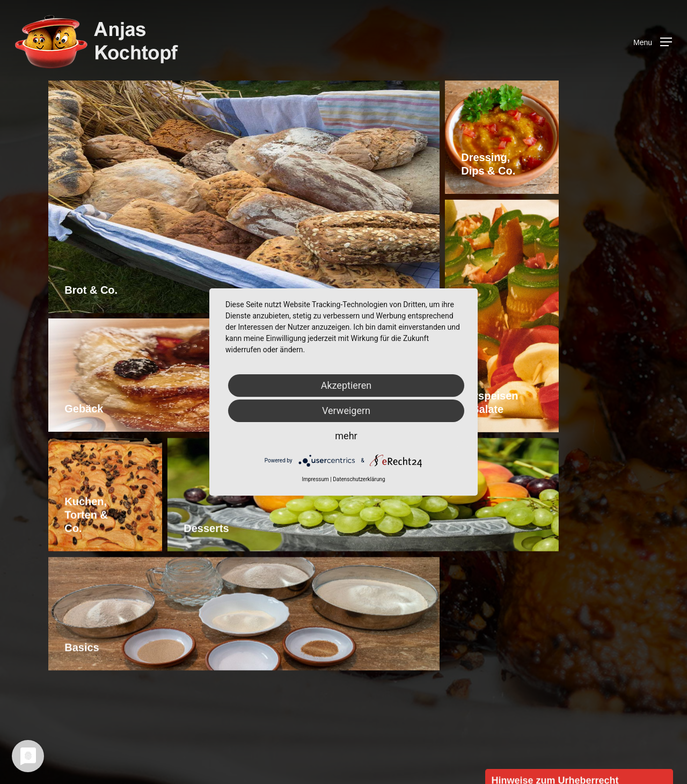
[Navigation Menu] (653, 42)
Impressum (315, 479)
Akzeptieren (346, 385)
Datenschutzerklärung (359, 479)
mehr (346, 436)
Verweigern (346, 411)
